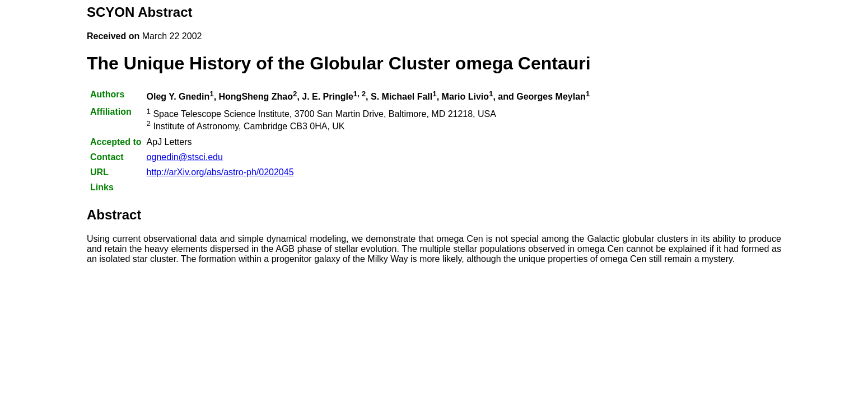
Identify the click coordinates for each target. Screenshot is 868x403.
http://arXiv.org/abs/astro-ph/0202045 (220, 172)
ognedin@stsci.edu (185, 157)
